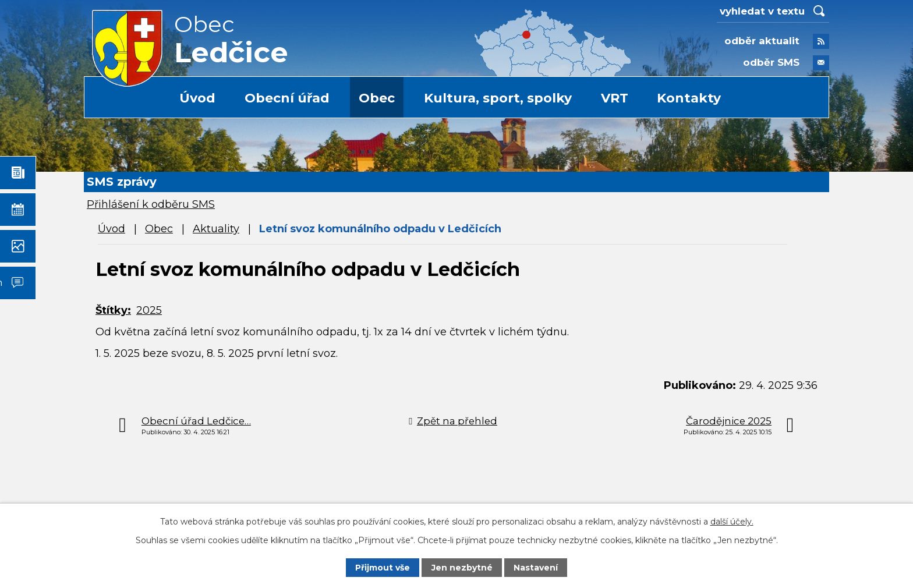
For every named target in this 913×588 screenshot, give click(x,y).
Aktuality (216, 229)
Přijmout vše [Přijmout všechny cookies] (383, 568)
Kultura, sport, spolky (498, 98)
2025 (149, 310)
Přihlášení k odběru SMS (151, 204)
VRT (615, 98)
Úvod (197, 98)
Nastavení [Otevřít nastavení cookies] (536, 568)
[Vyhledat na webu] (773, 11)
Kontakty (689, 98)
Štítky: (113, 310)
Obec (377, 98)
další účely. (732, 522)
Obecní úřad (287, 98)
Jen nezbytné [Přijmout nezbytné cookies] (462, 568)
